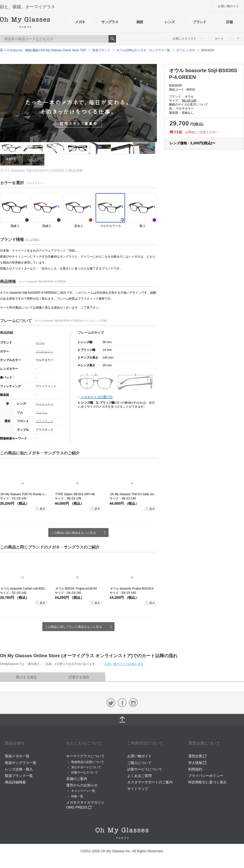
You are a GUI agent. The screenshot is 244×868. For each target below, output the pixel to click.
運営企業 (197, 756)
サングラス (110, 22)
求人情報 (197, 763)
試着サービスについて (145, 769)
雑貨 (140, 22)
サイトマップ (138, 789)
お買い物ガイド (228, 6)
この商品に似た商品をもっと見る (73, 533)
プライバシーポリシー (206, 776)
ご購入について (139, 763)
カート (227, 39)
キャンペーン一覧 (83, 791)
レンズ (170, 22)
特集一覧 (77, 796)
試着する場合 (79, 677)
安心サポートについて (86, 767)
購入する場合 (26, 677)
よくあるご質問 (139, 776)
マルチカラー (45, 351)
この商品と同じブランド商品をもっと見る (73, 627)
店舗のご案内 (77, 779)
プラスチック (45, 421)
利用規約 (195, 769)
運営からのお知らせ (82, 785)
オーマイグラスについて (85, 756)
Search (112, 39)
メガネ (80, 22)
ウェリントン (45, 404)
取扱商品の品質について (88, 762)
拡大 (43, 509)
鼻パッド (7, 378)
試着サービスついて (85, 772)
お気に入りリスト (188, 39)
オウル (40, 343)
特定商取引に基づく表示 (207, 782)
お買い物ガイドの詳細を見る (124, 664)
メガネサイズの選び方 (97, 397)
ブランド (200, 22)
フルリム (42, 412)
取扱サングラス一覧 (21, 763)
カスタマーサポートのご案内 (150, 782)
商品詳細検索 (15, 782)
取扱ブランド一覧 (19, 776)
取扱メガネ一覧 (17, 756)
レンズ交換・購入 (19, 769)
